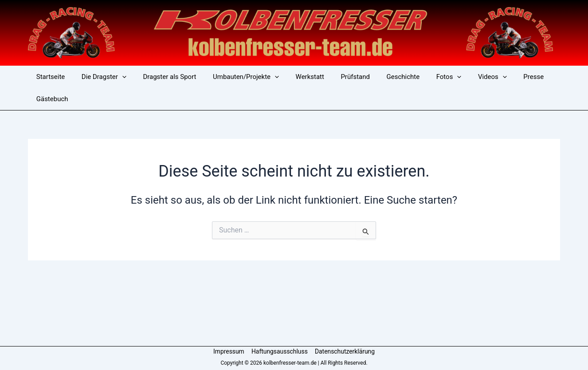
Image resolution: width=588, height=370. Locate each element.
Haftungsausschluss (279, 351)
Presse (502, 77)
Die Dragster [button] (99, 77)
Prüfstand (337, 77)
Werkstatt (295, 77)
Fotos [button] (424, 77)
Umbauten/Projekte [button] (234, 77)
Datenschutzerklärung (344, 351)
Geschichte (382, 77)
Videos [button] (464, 77)
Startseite (49, 77)
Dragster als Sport (161, 77)
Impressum (229, 351)
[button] (117, 77)
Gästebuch (51, 99)
